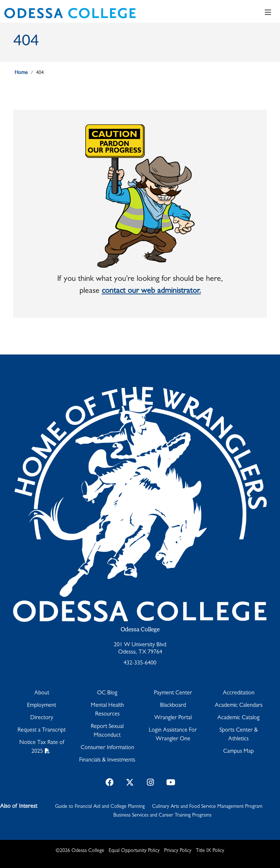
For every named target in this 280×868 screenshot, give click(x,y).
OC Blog (107, 693)
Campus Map (238, 752)
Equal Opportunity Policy (134, 851)
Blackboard (173, 706)
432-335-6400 (140, 663)
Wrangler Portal (173, 718)
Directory (42, 718)
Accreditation (239, 693)
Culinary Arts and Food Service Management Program (207, 807)
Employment (42, 706)
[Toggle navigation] (268, 13)
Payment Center (173, 693)
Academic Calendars (239, 706)
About (42, 693)
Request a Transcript (42, 731)
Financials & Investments (107, 760)
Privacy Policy (178, 851)
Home (21, 73)
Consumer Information (107, 748)
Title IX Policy (210, 851)
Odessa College (140, 630)
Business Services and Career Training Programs (162, 815)
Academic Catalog (238, 718)
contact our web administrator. (151, 291)
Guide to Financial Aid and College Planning (100, 807)
